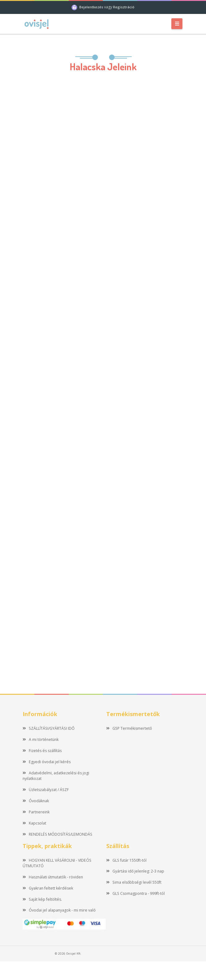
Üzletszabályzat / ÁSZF (46, 790)
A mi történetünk (41, 739)
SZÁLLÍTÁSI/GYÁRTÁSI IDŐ (49, 728)
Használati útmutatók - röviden (53, 877)
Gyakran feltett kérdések (48, 888)
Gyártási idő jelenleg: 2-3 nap (135, 871)
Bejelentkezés (92, 7)
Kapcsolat (34, 823)
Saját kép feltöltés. (42, 899)
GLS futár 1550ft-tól (126, 860)
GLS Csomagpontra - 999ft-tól (136, 893)
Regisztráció (124, 7)
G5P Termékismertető (129, 728)
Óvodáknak (36, 801)
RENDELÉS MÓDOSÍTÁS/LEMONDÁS (57, 834)
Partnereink (36, 812)
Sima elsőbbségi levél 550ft (134, 882)
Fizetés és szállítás (42, 751)
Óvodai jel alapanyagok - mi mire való (59, 910)
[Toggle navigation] (177, 24)
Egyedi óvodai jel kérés (47, 762)
